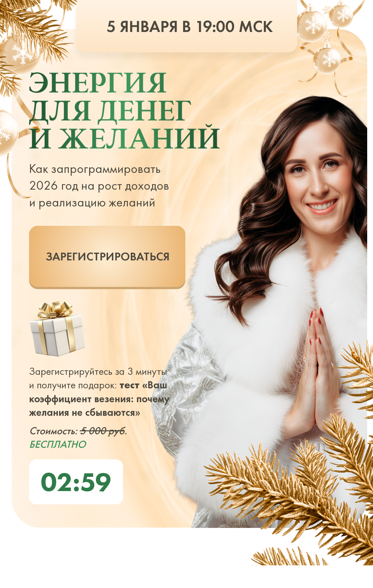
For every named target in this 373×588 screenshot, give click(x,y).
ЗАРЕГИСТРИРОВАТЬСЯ (108, 257)
